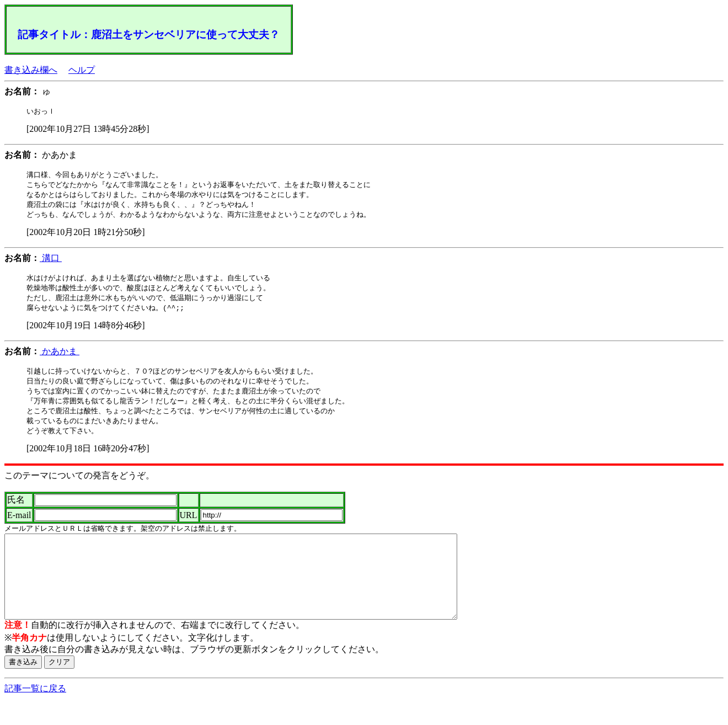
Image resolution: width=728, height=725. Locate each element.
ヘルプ (82, 70)
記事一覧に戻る (35, 714)
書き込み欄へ (31, 70)
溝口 (51, 261)
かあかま (60, 357)
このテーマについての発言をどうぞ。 (79, 485)
